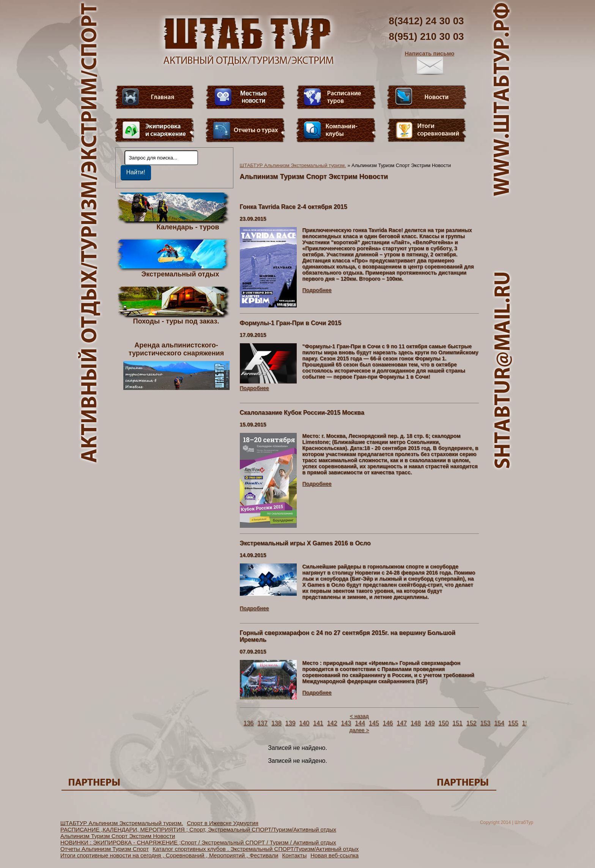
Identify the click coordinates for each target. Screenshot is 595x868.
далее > (359, 730)
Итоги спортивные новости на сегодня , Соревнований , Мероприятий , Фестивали (169, 855)
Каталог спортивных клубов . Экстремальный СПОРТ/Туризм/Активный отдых (256, 849)
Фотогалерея (427, 130)
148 (416, 723)
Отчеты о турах (246, 130)
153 (485, 723)
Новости (427, 97)
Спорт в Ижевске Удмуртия (223, 823)
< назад (359, 716)
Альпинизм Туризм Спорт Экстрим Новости (118, 836)
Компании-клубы (336, 130)
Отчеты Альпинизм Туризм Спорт (105, 849)
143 (346, 723)
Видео (246, 97)
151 (457, 723)
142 (332, 723)
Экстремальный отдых (180, 274)
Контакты (294, 855)
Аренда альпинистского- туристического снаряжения (176, 366)
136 (249, 723)
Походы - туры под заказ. (176, 321)
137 (262, 723)
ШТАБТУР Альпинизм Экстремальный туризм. (293, 165)
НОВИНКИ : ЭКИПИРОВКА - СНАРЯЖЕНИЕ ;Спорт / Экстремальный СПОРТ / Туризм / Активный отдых (198, 842)
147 (402, 723)
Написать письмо (430, 63)
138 (276, 723)
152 (471, 723)
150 (443, 723)
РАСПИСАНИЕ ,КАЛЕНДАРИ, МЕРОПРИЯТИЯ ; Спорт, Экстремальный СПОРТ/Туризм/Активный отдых (198, 829)
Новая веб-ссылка (334, 855)
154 (499, 723)
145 (374, 723)
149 (430, 723)
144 (360, 723)
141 (318, 723)
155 (513, 723)
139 (290, 723)
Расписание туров (336, 97)
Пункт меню (155, 130)
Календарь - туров (188, 227)
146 (388, 723)
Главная (155, 97)
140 (304, 723)
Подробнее (317, 290)
